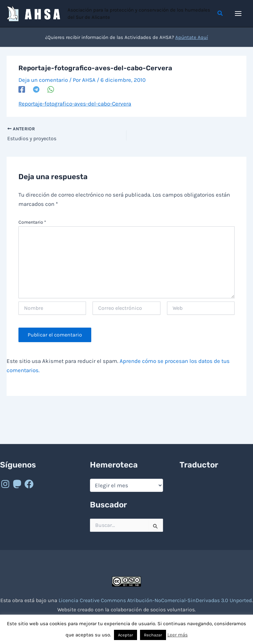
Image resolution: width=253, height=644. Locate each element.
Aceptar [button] (126, 635)
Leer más (178, 635)
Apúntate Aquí (192, 37)
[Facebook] (22, 89)
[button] (220, 14)
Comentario (32, 222)
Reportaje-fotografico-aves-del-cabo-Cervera (75, 104)
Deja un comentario (43, 80)
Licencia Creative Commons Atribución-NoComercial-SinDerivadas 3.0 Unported (155, 600)
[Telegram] (36, 89)
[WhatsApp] (51, 89)
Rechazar (153, 635)
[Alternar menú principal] (239, 14)
